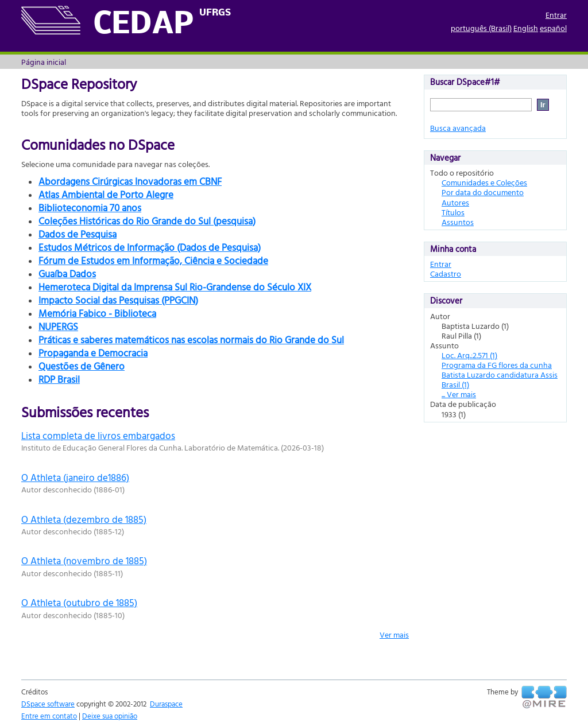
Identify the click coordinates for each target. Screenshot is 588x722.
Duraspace (166, 704)
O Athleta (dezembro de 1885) (84, 519)
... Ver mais (459, 394)
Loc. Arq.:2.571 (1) (469, 355)
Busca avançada (458, 128)
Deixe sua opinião (110, 716)
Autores (455, 202)
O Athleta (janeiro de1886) (75, 477)
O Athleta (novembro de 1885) (84, 560)
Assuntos (458, 222)
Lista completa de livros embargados (98, 435)
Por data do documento (483, 192)
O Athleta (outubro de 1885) (79, 602)
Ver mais (394, 634)
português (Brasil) (481, 28)
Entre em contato (49, 716)
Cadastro (446, 273)
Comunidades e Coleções (484, 182)
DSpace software (48, 704)
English (526, 28)
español (553, 28)
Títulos (453, 212)
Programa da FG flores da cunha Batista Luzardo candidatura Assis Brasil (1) (500, 374)
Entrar (556, 15)
